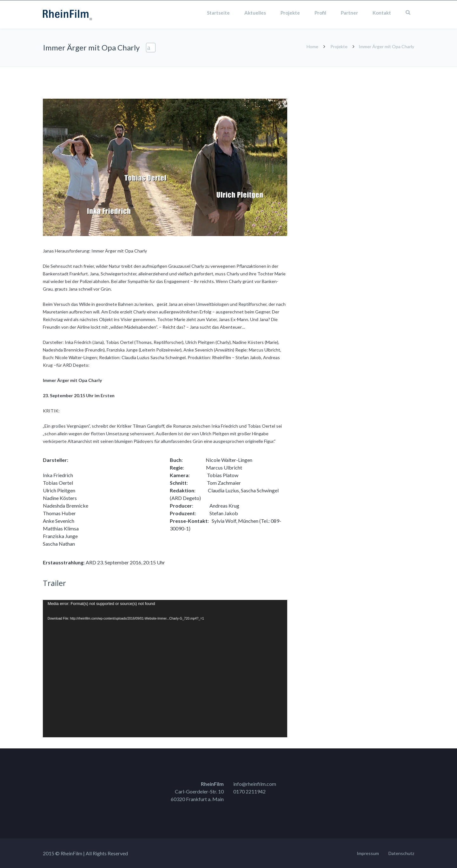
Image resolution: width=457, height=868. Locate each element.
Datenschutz (401, 853)
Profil (320, 13)
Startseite (218, 13)
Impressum (368, 853)
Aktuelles (255, 13)
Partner (349, 13)
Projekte (290, 13)
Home (312, 46)
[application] (165, 669)
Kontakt (382, 13)
